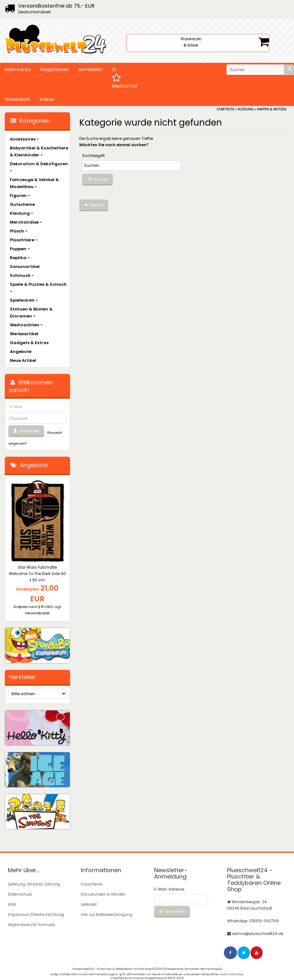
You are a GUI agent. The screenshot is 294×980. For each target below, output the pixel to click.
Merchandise (26, 222)
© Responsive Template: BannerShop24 (193, 969)
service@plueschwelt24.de (258, 934)
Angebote (21, 352)
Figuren (20, 196)
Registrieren (55, 69)
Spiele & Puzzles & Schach (38, 287)
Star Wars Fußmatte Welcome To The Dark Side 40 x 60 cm (37, 574)
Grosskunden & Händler (103, 894)
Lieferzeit (89, 904)
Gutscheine (22, 204)
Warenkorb (18, 99)
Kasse (47, 99)
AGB (12, 904)
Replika (20, 258)
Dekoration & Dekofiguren (39, 166)
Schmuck (22, 275)
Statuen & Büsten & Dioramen (31, 313)
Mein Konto (18, 69)
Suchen (98, 180)
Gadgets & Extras (29, 343)
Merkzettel (124, 78)
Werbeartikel (24, 334)
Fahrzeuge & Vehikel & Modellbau (34, 183)
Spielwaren (24, 300)
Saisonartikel (25, 267)
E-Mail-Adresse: (170, 889)
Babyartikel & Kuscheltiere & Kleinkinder (39, 151)
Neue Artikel (23, 360)
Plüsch (19, 231)
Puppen (20, 249)
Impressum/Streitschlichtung (35, 915)
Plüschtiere (24, 240)
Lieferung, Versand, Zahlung (34, 884)
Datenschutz (20, 894)
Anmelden (90, 69)
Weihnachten (26, 325)
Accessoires (24, 139)
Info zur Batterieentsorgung (107, 915)
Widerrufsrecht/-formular (32, 925)
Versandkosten (37, 613)
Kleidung (22, 213)
